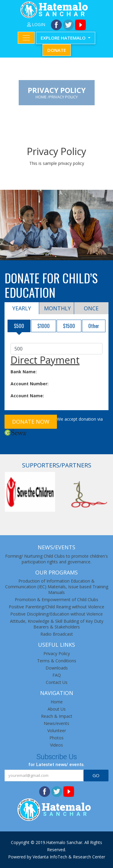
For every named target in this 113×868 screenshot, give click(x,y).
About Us (57, 709)
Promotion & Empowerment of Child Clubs (56, 600)
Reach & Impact (57, 716)
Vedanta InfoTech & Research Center (69, 857)
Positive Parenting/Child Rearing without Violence (56, 607)
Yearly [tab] (22, 308)
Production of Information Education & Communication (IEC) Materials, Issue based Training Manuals (57, 587)
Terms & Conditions (57, 661)
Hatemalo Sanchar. (65, 842)
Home (57, 702)
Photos (56, 738)
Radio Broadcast (57, 634)
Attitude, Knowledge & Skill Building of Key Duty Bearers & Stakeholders (57, 624)
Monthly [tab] (57, 308)
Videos (56, 745)
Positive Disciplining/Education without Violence (56, 614)
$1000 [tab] (44, 326)
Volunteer (57, 731)
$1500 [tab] (69, 326)
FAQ (57, 675)
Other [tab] (94, 326)
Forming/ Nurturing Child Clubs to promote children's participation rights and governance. (56, 559)
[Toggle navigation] (26, 38)
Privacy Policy (57, 653)
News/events (56, 723)
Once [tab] (91, 308)
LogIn (36, 24)
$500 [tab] (19, 326)
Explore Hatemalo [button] (64, 38)
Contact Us (57, 682)
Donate (57, 50)
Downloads (57, 668)
